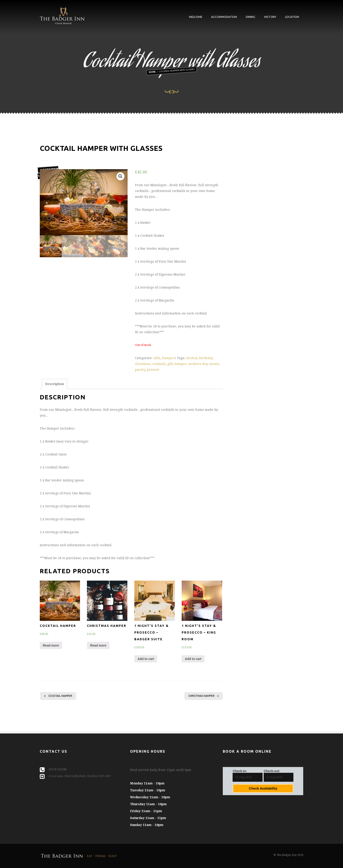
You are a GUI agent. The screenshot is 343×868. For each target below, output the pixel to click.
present (153, 370)
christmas (143, 364)
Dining (250, 17)
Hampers (169, 358)
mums (214, 364)
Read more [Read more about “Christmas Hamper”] (98, 645)
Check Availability (263, 788)
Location (292, 17)
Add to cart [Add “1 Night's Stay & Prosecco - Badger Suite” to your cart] (146, 659)
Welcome (196, 17)
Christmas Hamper (204, 696)
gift (170, 364)
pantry (140, 370)
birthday (206, 358)
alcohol (192, 358)
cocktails (159, 364)
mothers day (198, 364)
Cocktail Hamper (58, 696)
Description (55, 384)
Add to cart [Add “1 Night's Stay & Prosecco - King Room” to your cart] (193, 659)
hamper (180, 364)
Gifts (157, 358)
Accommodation (224, 17)
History (270, 17)
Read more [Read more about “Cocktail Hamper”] (51, 645)
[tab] (55, 384)
